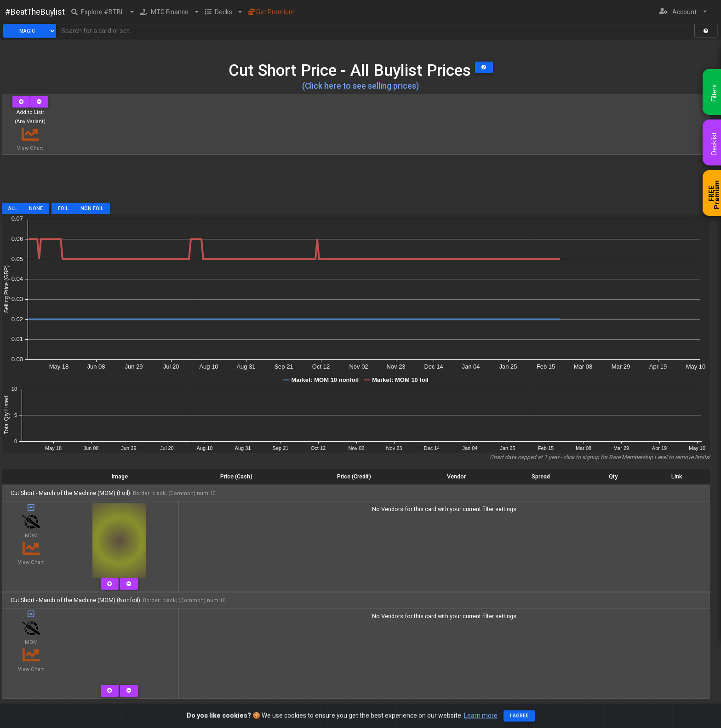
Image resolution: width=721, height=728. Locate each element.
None (36, 208)
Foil (63, 208)
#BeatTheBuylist (35, 12)
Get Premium (272, 12)
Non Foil (92, 208)
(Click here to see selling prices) (360, 86)
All (13, 208)
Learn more (481, 717)
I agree (519, 718)
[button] (103, 12)
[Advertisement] (356, 182)
